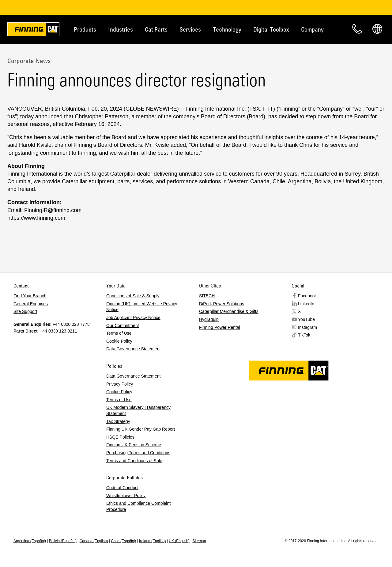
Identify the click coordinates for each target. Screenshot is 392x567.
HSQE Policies (120, 437)
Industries (121, 29)
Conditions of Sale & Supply (133, 296)
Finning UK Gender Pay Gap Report (141, 429)
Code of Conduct (122, 488)
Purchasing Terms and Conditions (138, 453)
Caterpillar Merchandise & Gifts (229, 311)
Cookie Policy (119, 341)
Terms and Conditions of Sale (134, 461)
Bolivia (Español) (63, 541)
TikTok (304, 335)
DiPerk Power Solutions (222, 304)
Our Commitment (123, 325)
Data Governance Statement (133, 349)
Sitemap (199, 541)
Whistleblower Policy (126, 496)
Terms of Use (119, 333)
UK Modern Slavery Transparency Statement (138, 410)
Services (190, 29)
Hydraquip (209, 319)
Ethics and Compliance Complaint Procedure (138, 506)
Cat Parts (156, 29)
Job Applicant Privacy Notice (133, 318)
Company (312, 29)
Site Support (25, 311)
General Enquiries (31, 304)
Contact (357, 29)
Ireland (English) (152, 541)
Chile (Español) (123, 541)
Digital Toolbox (271, 29)
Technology (227, 29)
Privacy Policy (120, 384)
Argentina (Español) (30, 541)
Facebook (307, 296)
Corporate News (29, 61)
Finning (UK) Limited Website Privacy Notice (142, 307)
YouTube (306, 319)
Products (85, 29)
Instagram (307, 327)
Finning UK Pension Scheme (134, 445)
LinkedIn (306, 304)
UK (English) (179, 541)
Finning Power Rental (220, 327)
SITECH (207, 296)
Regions (377, 29)
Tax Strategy (118, 421)
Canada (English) (94, 541)
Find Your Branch (30, 296)
